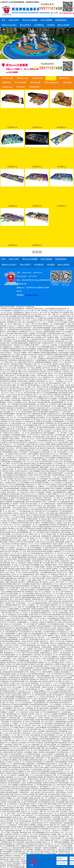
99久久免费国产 (10, 548)
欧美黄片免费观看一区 (59, 328)
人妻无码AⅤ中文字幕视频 (21, 345)
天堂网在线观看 (46, 647)
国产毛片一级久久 (23, 546)
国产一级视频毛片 (40, 358)
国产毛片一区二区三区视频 (54, 594)
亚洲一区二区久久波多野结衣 (48, 425)
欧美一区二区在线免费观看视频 (47, 393)
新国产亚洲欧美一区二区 (56, 494)
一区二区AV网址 (62, 433)
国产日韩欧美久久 (33, 787)
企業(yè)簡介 (14, 20)
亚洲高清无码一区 (62, 496)
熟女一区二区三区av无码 (38, 630)
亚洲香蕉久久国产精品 (16, 529)
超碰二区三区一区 (10, 561)
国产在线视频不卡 (58, 695)
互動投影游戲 (34, 87)
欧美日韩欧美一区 (67, 446)
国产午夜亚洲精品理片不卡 (11, 714)
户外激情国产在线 (60, 808)
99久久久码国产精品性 (13, 588)
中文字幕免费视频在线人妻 (37, 634)
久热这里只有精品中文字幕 (60, 766)
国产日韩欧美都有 (11, 360)
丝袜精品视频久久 (23, 622)
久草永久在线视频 (22, 798)
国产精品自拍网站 (20, 486)
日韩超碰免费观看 (16, 351)
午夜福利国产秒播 (13, 330)
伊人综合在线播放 (6, 513)
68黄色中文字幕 (39, 594)
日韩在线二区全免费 (53, 567)
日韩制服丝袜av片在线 (14, 322)
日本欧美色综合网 (55, 768)
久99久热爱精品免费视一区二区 (10, 655)
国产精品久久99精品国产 (34, 848)
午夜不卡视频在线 (55, 620)
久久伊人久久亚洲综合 (66, 748)
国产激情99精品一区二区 (36, 683)
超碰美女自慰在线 (19, 473)
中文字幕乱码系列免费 (13, 467)
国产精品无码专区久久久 (16, 601)
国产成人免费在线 (10, 861)
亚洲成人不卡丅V (58, 362)
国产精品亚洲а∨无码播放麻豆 (41, 611)
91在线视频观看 (16, 462)
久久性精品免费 (25, 609)
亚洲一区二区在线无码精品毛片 (33, 553)
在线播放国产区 (46, 536)
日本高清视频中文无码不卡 (47, 829)
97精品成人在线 (52, 617)
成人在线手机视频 (37, 666)
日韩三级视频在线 (8, 475)
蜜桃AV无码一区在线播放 (21, 584)
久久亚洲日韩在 (12, 804)
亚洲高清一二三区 (13, 416)
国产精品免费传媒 (61, 743)
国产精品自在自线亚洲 (14, 857)
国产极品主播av (15, 387)
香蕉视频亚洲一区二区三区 (13, 653)
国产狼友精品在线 (24, 611)
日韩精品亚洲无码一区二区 (47, 750)
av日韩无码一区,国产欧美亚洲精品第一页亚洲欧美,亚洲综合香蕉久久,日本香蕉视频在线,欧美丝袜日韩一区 (35, 2)
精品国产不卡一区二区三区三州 (55, 553)
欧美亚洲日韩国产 (58, 473)
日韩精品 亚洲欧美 (38, 423)
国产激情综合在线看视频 (8, 381)
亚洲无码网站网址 (40, 703)
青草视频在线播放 (11, 605)
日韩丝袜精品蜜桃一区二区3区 (21, 737)
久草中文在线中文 (38, 733)
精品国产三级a (10, 603)
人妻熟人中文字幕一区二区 (61, 500)
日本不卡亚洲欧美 (48, 337)
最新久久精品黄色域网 (40, 412)
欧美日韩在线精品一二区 (10, 500)
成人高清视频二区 (36, 651)
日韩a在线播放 (16, 400)
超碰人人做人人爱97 (45, 314)
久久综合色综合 (56, 431)
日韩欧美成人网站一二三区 (17, 718)
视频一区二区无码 (44, 485)
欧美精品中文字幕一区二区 (53, 775)
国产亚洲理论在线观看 (20, 664)
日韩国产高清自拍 (60, 664)
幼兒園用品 (39, 25)
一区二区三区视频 (28, 624)
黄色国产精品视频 (8, 569)
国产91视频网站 (13, 785)
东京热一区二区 (16, 574)
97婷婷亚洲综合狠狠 (54, 334)
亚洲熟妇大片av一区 (21, 347)
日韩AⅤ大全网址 (12, 377)
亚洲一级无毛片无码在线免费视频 (38, 771)
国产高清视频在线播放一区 (48, 351)
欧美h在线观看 (64, 353)
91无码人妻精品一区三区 (56, 360)
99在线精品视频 (42, 441)
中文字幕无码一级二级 (14, 410)
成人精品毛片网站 (54, 794)
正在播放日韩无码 (47, 343)
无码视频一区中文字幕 (28, 636)
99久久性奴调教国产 (64, 829)
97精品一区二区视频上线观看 (35, 567)
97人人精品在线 (21, 506)
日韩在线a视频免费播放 (12, 488)
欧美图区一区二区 (64, 351)
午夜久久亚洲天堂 (10, 389)
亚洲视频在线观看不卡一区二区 (17, 865)
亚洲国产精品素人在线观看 (48, 834)
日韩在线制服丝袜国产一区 (20, 435)
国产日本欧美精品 (18, 842)
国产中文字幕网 (45, 563)
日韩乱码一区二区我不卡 (37, 513)
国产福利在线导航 (54, 758)
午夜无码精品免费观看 (28, 349)
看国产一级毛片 (58, 565)
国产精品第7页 (27, 685)
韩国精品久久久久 (40, 316)
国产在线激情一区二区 (43, 418)
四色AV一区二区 (48, 842)
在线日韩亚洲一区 (27, 420)
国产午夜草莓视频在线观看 (16, 867)
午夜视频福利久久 (23, 530)
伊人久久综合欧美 (36, 332)
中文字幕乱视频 (10, 710)
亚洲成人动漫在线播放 (54, 546)
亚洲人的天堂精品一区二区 (34, 504)
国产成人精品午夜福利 (41, 708)
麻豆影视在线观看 (22, 628)
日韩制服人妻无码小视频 (45, 825)
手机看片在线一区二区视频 (13, 362)
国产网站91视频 (66, 517)
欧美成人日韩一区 (53, 534)
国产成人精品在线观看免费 (30, 467)
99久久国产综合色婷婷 (65, 477)
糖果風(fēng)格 (23, 78)
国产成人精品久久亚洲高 (34, 379)
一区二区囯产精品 (49, 660)
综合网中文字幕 (42, 374)
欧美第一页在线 (65, 385)
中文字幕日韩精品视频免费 (9, 639)
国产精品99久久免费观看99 (56, 630)
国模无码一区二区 (32, 569)
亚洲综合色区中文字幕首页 (37, 372)
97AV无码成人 (11, 622)
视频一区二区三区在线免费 (60, 563)
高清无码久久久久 (52, 442)
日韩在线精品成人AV (66, 653)
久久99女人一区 (22, 548)
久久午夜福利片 (62, 798)
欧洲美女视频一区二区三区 (51, 529)
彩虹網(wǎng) (7, 87)
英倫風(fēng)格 (64, 78)
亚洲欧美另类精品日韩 (50, 783)
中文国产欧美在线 (37, 326)
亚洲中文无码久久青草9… (18, 859)
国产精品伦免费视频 (53, 389)
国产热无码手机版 (30, 393)
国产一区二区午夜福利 (37, 532)
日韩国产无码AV (49, 538)
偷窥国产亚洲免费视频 (60, 714)
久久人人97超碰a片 (56, 483)
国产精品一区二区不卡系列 (64, 379)
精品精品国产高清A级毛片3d (56, 358)
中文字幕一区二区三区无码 (55, 710)
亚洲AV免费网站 (12, 332)
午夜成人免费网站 (36, 368)
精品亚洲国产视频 (43, 559)
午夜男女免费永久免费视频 (26, 381)
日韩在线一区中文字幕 (66, 617)
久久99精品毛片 (12, 825)
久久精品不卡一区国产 (52, 339)
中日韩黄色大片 (64, 370)
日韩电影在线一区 (19, 391)
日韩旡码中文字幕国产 (24, 561)
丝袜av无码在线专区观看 (25, 316)
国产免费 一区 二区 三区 (24, 831)
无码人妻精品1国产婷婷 (63, 571)
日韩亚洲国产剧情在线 (60, 819)
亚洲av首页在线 (32, 551)
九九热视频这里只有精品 (28, 747)
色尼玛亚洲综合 (61, 792)
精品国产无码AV (36, 584)
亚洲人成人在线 (48, 397)
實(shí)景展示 (26, 25)
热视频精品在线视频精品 (43, 362)
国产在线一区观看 (60, 825)
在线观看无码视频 (49, 332)
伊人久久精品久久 (40, 389)
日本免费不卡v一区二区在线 (36, 697)
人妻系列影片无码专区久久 (13, 834)
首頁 (3, 20)
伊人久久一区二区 (41, 322)
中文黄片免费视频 (34, 471)
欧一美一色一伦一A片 (14, 668)
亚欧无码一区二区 (28, 481)
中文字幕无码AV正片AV (18, 626)
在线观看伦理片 (24, 854)
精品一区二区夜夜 (14, 355)
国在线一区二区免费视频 (36, 399)
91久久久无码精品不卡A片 (46, 377)
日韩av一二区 (10, 517)
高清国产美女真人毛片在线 (17, 454)
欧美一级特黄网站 (46, 565)
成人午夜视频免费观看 (51, 370)
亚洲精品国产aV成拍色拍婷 (36, 408)
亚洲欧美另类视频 (57, 444)
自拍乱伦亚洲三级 (25, 670)
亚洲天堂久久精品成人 (64, 628)
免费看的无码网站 (23, 536)
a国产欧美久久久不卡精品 (58, 349)
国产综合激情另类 (64, 423)
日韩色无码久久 (52, 850)
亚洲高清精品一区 (60, 320)
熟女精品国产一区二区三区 (48, 699)
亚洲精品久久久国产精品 (54, 521)
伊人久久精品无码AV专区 (63, 584)
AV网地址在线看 (54, 469)
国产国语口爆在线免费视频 (20, 617)
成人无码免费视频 (53, 586)
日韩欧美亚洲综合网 (36, 854)
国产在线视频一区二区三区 (9, 854)
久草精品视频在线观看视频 (64, 448)
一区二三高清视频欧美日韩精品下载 (39, 603)
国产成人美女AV (35, 435)
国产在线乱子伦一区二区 (35, 538)
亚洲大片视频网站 (56, 488)
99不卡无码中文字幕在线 (35, 743)
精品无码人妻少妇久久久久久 (49, 454)
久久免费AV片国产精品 (38, 515)
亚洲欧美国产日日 (37, 745)
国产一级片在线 (32, 852)
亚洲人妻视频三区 (68, 615)
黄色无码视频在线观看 (48, 668)
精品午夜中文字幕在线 (19, 787)
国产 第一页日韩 (41, 659)
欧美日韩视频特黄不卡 (55, 727)
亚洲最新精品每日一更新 (31, 574)
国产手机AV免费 (25, 813)
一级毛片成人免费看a (20, 353)
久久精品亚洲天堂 (29, 421)
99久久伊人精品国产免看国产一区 (50, 569)
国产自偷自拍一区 (6, 444)
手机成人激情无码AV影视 (15, 789)
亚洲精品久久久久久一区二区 (30, 544)
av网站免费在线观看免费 (59, 815)
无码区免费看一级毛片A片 (27, 406)
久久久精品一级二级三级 (10, 464)
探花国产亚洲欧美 (17, 827)
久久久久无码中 (26, 387)
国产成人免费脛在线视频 (26, 720)
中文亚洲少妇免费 (48, 796)
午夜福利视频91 (65, 827)
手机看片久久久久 (36, 660)
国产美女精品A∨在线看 (10, 406)
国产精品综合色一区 (9, 729)
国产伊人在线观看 (43, 607)
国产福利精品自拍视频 (17, 756)
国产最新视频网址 (11, 611)
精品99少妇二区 (25, 823)
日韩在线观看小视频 (62, 802)
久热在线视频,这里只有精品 (56, 618)
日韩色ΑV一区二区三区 (30, 834)
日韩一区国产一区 (13, 813)
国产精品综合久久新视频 (10, 706)
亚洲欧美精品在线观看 (61, 355)
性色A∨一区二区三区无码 (18, 573)
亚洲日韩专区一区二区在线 (16, 492)
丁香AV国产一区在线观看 (29, 571)
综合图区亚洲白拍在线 (60, 410)
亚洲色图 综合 (49, 664)
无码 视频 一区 (19, 725)
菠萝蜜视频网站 (8, 452)
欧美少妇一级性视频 (10, 364)
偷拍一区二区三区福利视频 (47, 366)
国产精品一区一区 (36, 540)
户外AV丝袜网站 (5, 311)
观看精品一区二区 (59, 651)
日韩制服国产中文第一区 (12, 580)
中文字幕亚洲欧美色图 (30, 425)
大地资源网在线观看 (19, 341)
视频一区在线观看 (13, 833)
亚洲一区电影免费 (9, 506)
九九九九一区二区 (21, 739)
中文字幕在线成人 (13, 590)
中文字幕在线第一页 (60, 397)
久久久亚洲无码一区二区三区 (62, 464)
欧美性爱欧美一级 (13, 662)
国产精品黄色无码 (31, 844)
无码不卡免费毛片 (36, 490)
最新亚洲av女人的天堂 (60, 456)
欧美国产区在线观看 (58, 330)
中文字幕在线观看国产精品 (29, 800)
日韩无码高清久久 (46, 456)
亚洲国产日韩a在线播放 (44, 421)
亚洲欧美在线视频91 (67, 659)
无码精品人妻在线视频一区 (62, 672)
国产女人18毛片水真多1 (54, 408)
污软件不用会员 (63, 804)
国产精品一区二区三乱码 (13, 456)
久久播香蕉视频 (8, 473)
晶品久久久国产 (31, 391)
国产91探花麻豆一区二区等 (17, 551)
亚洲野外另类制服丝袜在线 (11, 349)
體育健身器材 (61, 20)
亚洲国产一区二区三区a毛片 (37, 618)
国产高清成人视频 (45, 473)
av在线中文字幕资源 (52, 827)
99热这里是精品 (34, 452)
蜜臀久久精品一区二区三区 (41, 580)
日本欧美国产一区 (41, 758)
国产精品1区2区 (40, 446)
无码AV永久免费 (8, 731)
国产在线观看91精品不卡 (59, 821)
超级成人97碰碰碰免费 (7, 840)
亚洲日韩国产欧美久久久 (18, 538)
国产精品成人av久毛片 (25, 429)
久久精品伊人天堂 (24, 666)
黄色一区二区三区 (27, 810)
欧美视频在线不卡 (43, 747)
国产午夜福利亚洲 (14, 768)
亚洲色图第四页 (32, 341)
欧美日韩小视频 (46, 588)
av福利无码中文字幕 (51, 599)
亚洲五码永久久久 (31, 485)
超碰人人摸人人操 (24, 370)
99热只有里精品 (60, 465)
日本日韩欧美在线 (21, 699)
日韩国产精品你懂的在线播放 (45, 720)
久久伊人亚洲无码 (66, 733)
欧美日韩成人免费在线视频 (55, 542)
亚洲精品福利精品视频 (61, 756)
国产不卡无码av (33, 699)
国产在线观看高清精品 (30, 829)
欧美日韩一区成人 (31, 725)
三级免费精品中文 (19, 312)
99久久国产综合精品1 (15, 421)
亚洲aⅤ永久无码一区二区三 (27, 374)
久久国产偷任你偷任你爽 (59, 391)
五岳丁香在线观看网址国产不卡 (51, 712)
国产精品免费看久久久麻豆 (31, 668)
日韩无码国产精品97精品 (14, 334)
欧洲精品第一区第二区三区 (34, 592)
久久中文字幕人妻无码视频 (63, 343)
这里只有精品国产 (60, 435)
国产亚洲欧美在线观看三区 (9, 691)
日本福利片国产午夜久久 (35, 506)
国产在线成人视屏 (10, 385)
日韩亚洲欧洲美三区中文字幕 (62, 576)
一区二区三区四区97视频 (62, 844)
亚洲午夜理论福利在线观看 (11, 812)
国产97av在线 (33, 314)
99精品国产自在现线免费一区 (63, 395)
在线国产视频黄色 (36, 465)
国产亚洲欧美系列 (21, 475)
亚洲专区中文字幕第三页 (56, 682)
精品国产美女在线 (13, 576)
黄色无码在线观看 (19, 848)
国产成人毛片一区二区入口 (13, 525)
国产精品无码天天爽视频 (58, 747)
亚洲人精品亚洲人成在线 (28, 464)
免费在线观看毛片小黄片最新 (31, 655)
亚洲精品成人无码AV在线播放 (18, 615)
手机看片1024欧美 (33, 563)
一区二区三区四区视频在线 (31, 647)
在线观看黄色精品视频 (20, 314)
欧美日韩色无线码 (38, 339)
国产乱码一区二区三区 (27, 819)
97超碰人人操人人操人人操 (19, 683)
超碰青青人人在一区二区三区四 (53, 450)
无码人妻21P (32, 347)
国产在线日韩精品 (37, 509)
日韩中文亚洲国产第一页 (31, 351)
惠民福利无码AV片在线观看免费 (57, 731)
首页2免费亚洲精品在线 (48, 573)
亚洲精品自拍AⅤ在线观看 (25, 521)
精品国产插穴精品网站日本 (30, 680)
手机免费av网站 (5, 563)
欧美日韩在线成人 (33, 573)
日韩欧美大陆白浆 (65, 548)
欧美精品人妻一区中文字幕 (17, 836)
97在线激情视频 (63, 399)
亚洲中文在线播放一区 (7, 798)
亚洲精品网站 (30, 764)
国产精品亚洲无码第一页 (56, 706)
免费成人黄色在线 (49, 490)
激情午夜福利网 (9, 699)
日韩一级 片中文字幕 (41, 383)
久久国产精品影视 (13, 758)
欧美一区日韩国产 (62, 812)
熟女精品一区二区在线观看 (64, 838)
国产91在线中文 (15, 437)
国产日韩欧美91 (66, 529)
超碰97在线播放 (64, 777)
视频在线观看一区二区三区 (49, 467)
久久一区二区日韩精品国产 (24, 703)
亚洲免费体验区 (45, 789)
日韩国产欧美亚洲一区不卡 (40, 823)
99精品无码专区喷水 (30, 469)
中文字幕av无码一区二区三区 (10, 383)
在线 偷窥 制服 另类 (44, 402)
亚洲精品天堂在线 (64, 550)
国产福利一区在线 (55, 607)
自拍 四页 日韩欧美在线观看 (35, 517)
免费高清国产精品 (33, 582)
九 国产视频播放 (33, 739)
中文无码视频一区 (57, 817)
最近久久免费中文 (20, 838)
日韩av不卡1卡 (57, 314)
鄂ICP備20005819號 (32, 295)
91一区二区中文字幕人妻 (45, 395)
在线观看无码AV (24, 332)
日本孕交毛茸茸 (13, 747)
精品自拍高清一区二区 (30, 525)
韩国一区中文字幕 (23, 735)
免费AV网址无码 (10, 741)
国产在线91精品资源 (28, 542)
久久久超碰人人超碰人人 (21, 540)
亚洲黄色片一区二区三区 (52, 592)
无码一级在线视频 (31, 682)
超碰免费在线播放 (61, 722)
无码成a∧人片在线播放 (14, 402)
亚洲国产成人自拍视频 (46, 318)
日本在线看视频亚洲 (27, 383)
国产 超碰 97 (18, 731)
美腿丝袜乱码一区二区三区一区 (62, 638)
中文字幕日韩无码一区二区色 (19, 722)
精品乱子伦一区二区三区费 (60, 789)
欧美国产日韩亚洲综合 (25, 364)
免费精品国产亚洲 (58, 536)
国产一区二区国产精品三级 (13, 481)
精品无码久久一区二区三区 (41, 831)
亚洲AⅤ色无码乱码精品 (61, 626)
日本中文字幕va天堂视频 (63, 641)
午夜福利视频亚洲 (11, 632)
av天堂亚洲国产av (67, 412)
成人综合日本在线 (20, 479)
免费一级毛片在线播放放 (49, 748)
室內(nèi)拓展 (35, 82)
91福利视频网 (40, 764)
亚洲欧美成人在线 (64, 643)
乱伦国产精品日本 (11, 370)
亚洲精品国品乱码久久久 (58, 771)
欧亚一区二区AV (32, 750)
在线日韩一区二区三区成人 (30, 812)
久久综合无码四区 (47, 754)
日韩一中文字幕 (31, 460)
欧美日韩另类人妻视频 (10, 374)
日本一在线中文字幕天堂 (40, 387)
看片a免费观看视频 (38, 833)
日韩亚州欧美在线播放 (22, 586)
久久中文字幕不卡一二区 (16, 689)
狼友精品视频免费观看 (19, 557)
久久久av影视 (55, 639)
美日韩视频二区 (65, 639)
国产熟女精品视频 (66, 534)
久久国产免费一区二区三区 (50, 385)
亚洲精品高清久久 (54, 412)
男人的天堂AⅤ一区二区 (52, 813)
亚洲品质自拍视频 (11, 666)
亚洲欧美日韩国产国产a (24, 328)
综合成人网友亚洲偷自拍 (49, 471)
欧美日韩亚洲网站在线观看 (40, 483)
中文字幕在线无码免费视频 (26, 418)
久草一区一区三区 (28, 462)
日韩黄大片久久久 (66, 794)
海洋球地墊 (21, 87)
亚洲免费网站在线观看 (57, 387)
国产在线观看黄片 (41, 624)
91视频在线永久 (24, 792)
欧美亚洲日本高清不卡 (58, 716)
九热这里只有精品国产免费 (46, 678)
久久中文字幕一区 (33, 643)
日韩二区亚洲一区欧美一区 (60, 676)
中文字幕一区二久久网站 (60, 611)
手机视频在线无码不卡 (49, 523)
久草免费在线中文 (12, 458)
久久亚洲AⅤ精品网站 (44, 817)
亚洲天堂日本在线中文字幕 (16, 318)
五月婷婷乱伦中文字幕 (11, 819)
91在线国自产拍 (17, 311)
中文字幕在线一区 (36, 657)
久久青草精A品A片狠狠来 (18, 399)
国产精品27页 (16, 680)
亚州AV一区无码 (35, 439)
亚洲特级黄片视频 (65, 691)
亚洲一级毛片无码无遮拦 (56, 441)
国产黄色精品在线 (60, 318)
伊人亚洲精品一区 (43, 404)
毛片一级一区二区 (15, 335)
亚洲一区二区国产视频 (22, 565)
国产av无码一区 (23, 605)
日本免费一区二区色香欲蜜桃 (29, 639)
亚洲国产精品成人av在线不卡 (49, 653)
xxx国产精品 (21, 460)
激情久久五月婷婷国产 (21, 452)
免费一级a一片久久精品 (47, 812)
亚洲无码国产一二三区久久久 (40, 345)
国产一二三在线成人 (31, 356)
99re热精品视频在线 (38, 458)
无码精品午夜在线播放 (10, 760)
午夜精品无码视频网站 (50, 848)
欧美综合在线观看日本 (45, 626)
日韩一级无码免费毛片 (61, 452)
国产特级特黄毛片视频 (51, 777)
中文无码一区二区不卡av (8, 546)
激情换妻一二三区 (45, 674)
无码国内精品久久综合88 (38, 546)
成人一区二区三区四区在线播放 (22, 412)
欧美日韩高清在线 (44, 815)
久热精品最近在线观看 (60, 588)
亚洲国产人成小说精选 (66, 425)
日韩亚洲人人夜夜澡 (13, 420)
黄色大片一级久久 (28, 781)
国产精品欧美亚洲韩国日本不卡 (42, 613)
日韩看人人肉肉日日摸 (19, 643)
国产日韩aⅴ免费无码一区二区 (47, 406)
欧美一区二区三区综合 (45, 725)
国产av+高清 (14, 599)
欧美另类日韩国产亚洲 (58, 527)
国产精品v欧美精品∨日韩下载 (47, 852)
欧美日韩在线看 (35, 687)
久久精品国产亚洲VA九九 (29, 638)
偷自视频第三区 (46, 410)
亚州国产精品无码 (21, 471)
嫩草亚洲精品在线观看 (35, 777)
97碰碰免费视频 (43, 525)
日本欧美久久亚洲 (14, 542)
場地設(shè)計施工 (9, 25)
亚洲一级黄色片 (43, 460)
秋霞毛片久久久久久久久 (28, 477)
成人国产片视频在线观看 (29, 802)
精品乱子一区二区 (28, 695)
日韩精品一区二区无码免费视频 (22, 766)
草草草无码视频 (63, 783)
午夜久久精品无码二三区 (29, 815)
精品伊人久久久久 (29, 508)
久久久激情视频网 (54, 670)
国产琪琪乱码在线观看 (42, 488)
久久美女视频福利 (24, 483)
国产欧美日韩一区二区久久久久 (50, 787)
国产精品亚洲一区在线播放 (23, 752)
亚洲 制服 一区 (55, 345)
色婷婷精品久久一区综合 (35, 718)
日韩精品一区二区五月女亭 (53, 718)
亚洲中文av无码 (44, 639)
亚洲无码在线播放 (25, 330)
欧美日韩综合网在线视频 (28, 404)
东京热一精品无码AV (30, 402)
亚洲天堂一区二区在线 (44, 416)
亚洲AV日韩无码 (15, 597)
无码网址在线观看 (11, 773)
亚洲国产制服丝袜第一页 (25, 693)
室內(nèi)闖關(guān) (52, 82)
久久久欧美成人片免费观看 (16, 775)
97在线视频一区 (42, 494)
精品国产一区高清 (19, 504)
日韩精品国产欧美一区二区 (24, 358)
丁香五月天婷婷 (17, 508)
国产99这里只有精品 (40, 335)
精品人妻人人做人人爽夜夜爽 (23, 708)
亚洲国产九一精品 (13, 823)
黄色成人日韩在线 (57, 645)
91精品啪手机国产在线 (23, 414)
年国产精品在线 (13, 442)
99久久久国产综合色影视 (46, 341)
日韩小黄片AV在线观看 (38, 773)
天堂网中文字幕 (8, 433)
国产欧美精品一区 (8, 739)
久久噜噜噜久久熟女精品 (12, 636)
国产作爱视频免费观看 (7, 414)
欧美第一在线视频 (29, 334)
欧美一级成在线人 (43, 311)
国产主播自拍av (25, 769)
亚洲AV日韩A (58, 462)
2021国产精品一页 (53, 502)
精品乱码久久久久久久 (10, 607)
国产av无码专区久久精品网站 (35, 492)
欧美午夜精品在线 (55, 383)
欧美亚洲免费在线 (58, 475)
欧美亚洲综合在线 (19, 592)
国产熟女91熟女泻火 (48, 792)
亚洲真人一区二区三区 (56, 376)
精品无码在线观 (8, 701)
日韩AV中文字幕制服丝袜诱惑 (61, 519)
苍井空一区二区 (53, 374)
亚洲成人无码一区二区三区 (37, 534)
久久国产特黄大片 (65, 437)
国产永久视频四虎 (62, 800)
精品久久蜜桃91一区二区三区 (63, 544)
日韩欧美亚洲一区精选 (40, 670)
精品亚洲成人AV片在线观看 (60, 312)
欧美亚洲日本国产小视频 (61, 725)
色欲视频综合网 (20, 697)
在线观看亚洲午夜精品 (64, 458)
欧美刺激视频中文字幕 (21, 672)
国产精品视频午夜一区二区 (34, 689)
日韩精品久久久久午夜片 (65, 689)
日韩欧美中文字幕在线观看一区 (10, 594)
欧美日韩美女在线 (49, 465)
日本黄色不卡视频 (55, 404)
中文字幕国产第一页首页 (38, 586)
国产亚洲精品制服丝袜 (11, 496)
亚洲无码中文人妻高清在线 (22, 733)
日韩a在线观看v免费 (13, 802)
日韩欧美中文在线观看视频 (31, 410)
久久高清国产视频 (24, 337)
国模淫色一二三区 (30, 441)
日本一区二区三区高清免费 (19, 748)
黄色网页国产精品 (66, 339)
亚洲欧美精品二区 (14, 638)
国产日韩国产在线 (41, 794)
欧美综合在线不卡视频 (34, 397)
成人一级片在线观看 (7, 479)
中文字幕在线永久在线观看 (33, 529)
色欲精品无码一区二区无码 (64, 341)
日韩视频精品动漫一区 (7, 660)
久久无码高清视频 (66, 846)
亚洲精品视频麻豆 (41, 481)
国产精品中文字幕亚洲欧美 (58, 525)
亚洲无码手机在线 (23, 465)
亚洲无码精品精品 (25, 821)
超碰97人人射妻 (26, 580)
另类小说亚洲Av (36, 792)
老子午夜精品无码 (19, 844)
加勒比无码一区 (12, 337)
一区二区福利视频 (13, 404)
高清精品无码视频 (25, 450)
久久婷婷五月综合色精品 (10, 769)
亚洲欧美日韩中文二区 (50, 550)
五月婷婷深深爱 (41, 508)
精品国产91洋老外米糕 (26, 727)
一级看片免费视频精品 (38, 701)
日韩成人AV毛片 (62, 573)
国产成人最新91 (35, 523)
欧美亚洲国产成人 (17, 356)
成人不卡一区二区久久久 (10, 670)
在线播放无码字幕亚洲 (54, 701)
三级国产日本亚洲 (47, 687)
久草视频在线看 (59, 754)
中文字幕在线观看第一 (66, 511)
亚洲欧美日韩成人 (58, 420)
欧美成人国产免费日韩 (45, 355)
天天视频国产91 (21, 771)
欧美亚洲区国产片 (61, 720)
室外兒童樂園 (46, 20)
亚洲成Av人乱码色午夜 (20, 513)
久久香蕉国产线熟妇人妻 (50, 632)
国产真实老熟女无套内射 (43, 695)
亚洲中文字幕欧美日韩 (52, 532)
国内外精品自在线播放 (45, 551)
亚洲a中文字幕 (28, 731)
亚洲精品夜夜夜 (8, 672)
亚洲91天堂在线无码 (43, 391)
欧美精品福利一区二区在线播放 (37, 479)
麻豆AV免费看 (43, 682)
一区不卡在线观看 (55, 704)
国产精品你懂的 (54, 530)
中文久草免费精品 (54, 479)
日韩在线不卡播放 (6, 391)
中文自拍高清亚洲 (24, 632)
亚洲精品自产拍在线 (58, 574)
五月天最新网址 (24, 657)
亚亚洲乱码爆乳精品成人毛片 (46, 785)
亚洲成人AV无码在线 (18, 674)
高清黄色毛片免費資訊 (33, 808)
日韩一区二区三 (36, 450)
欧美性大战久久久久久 (28, 494)
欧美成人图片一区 (44, 716)
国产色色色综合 (66, 460)
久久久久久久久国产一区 (31, 456)
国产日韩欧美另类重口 (17, 366)
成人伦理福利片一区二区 (8, 735)
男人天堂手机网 (18, 427)
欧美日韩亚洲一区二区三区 (55, 697)
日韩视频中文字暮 (40, 850)
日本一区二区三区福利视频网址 (21, 527)
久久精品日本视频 (36, 320)
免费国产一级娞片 (54, 636)
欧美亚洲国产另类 (53, 659)
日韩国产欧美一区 (31, 318)
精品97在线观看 (16, 754)
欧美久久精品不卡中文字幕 (42, 429)
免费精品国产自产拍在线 (43, 819)
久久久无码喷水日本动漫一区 (21, 509)
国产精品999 (24, 442)
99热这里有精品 (16, 695)
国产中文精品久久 (61, 660)
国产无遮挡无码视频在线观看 (58, 481)
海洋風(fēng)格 (8, 78)
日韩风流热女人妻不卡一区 (11, 339)
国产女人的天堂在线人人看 (54, 833)
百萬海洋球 (6, 82)
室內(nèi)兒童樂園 (30, 20)
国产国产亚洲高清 (10, 676)
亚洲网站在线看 (10, 620)
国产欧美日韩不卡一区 (51, 326)
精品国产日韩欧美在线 (47, 448)
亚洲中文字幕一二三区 (30, 716)
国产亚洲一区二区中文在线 (41, 821)
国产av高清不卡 (15, 645)
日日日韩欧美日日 (20, 408)
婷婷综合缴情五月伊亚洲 (10, 477)
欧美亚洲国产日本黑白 (59, 418)
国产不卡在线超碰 (51, 399)
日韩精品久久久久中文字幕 (63, 551)
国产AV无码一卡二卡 (63, 582)
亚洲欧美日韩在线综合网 (37, 710)
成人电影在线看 (35, 536)
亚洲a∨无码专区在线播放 (47, 496)
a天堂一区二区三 (11, 418)
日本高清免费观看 (41, 727)
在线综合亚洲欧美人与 (36, 724)
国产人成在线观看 (28, 322)
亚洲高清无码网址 (11, 559)
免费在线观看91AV (48, 584)
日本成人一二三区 (51, 683)
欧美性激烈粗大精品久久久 (38, 760)
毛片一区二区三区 (16, 829)
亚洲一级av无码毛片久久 (58, 311)
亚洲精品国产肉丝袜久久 (18, 582)
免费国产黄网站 (26, 437)
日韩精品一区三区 (6, 427)
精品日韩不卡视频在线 (45, 597)
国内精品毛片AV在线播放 (15, 441)
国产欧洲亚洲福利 (60, 439)
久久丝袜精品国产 (49, 762)
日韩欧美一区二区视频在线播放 (61, 580)
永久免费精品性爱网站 (43, 590)
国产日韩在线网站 (6, 341)
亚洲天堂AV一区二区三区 (26, 659)
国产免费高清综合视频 (17, 682)
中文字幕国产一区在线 (47, 838)
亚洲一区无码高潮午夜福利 (44, 462)
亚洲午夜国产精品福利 (57, 486)
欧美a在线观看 (63, 393)
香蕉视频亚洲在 (21, 550)
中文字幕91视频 (36, 632)
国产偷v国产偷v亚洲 (59, 416)
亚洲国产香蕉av (19, 808)
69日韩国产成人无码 (58, 603)
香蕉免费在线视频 (19, 764)
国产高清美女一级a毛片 (47, 582)
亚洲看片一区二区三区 (22, 439)
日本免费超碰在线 (58, 421)
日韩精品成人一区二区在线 (64, 791)
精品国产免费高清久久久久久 (54, 605)
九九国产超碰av (21, 603)
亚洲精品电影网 (21, 840)
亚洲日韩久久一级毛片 (47, 641)
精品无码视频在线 (67, 345)
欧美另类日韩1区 (65, 703)
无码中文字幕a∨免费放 (41, 768)
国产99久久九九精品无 (59, 400)
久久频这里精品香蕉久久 (22, 701)
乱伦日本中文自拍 (14, 395)
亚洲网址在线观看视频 (34, 783)
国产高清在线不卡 (25, 500)
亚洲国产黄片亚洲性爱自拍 (63, 796)
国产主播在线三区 (67, 592)
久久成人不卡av (12, 326)
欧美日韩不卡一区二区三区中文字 (36, 601)
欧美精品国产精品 (19, 852)
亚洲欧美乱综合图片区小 (26, 360)
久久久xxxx (66, 590)
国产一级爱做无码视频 (64, 366)
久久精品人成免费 (44, 444)
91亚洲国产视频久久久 (61, 781)
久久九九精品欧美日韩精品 (31, 754)
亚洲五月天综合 (40, 542)
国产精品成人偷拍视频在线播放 (34, 827)
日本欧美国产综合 (51, 423)
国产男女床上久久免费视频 (41, 330)
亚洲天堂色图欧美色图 (28, 645)
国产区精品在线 (49, 320)
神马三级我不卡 (39, 649)
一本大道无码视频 (27, 594)
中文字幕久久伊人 (22, 710)
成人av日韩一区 (45, 312)
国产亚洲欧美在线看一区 (32, 519)
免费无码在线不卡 (47, 756)
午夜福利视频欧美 (41, 360)
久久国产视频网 (52, 693)
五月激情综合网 (27, 335)
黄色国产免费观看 (25, 599)
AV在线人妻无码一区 (52, 437)
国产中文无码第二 (33, 838)
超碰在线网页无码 (37, 433)
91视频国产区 (47, 651)
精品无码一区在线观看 (33, 756)
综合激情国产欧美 (60, 724)
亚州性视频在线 (35, 735)
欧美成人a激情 (46, 519)
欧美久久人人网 (9, 358)
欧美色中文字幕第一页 (46, 844)
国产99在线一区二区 (49, 368)
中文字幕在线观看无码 (58, 356)
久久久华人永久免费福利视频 (15, 485)
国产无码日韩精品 (22, 448)
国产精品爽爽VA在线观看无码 (57, 773)
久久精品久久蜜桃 (22, 634)
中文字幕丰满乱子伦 (58, 674)
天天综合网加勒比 (24, 804)
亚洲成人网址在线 (34, 798)
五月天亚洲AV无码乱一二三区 (47, 477)
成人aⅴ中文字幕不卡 (48, 722)
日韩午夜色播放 (66, 532)
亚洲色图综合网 (41, 595)
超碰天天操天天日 (28, 362)
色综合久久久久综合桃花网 (13, 624)
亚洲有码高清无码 (14, 678)
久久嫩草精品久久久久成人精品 (58, 760)
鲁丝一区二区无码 (8, 703)
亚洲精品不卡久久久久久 (37, 442)
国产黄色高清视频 (53, 515)
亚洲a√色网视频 (23, 760)
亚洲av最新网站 (42, 469)
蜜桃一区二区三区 (22, 741)
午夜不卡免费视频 (34, 353)
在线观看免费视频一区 (58, 402)
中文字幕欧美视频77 (51, 854)
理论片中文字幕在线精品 (40, 737)
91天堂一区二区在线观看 (12, 815)
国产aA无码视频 (11, 316)
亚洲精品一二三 (43, 486)
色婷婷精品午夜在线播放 (13, 446)
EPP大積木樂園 (21, 82)
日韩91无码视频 (5, 630)
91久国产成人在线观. (53, 446)
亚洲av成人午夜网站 (60, 685)
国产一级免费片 (28, 649)
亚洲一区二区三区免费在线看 (31, 588)
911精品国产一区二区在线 (15, 712)
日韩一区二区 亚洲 (23, 729)
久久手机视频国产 (60, 687)
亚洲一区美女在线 (64, 680)
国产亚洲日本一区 (49, 769)
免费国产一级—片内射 (37, 605)
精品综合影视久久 (52, 764)
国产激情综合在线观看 (44, 464)
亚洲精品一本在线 (20, 641)
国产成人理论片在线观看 (31, 653)
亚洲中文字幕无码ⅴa (18, 379)
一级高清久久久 (56, 831)
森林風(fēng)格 (38, 78)
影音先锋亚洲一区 (16, 431)
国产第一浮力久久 (53, 335)
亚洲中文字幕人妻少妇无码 (53, 509)
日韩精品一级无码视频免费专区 (56, 492)
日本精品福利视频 (6, 540)
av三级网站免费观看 (38, 691)
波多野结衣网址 (15, 494)
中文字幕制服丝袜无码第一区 (58, 624)
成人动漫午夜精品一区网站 (53, 506)
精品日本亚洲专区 (16, 425)
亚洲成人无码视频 (28, 794)
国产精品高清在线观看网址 (20, 704)
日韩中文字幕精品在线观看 (41, 527)
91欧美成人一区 (62, 555)
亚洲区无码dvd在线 (55, 601)
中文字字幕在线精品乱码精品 (42, 500)
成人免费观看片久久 (7, 347)
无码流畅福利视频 (19, 502)
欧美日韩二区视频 (33, 641)
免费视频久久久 (32, 486)
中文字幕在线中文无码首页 (27, 377)
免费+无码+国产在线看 (36, 628)
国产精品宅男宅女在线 (66, 693)
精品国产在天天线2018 (8, 448)
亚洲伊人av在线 (15, 810)
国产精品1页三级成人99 (47, 779)
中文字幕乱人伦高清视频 (63, 678)
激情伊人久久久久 (49, 379)
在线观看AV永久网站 (27, 488)
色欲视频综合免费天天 (28, 678)
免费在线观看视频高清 (29, 597)
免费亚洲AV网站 (12, 657)
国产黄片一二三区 (44, 356)
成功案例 (51, 25)
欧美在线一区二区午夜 (7, 618)
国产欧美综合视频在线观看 (39, 530)
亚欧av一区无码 (63, 834)
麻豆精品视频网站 (61, 762)
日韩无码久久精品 (37, 813)
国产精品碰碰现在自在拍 (46, 802)
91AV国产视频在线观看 (22, 651)
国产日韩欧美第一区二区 (22, 578)
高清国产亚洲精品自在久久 (9, 450)
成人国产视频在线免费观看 (20, 630)
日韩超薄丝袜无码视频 (39, 414)
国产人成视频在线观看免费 (25, 846)
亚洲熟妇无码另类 (6, 345)
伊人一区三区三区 (46, 714)
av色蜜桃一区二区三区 (19, 397)
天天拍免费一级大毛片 (63, 769)
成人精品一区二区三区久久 (47, 555)
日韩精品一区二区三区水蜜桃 (57, 322)
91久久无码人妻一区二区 (19, 534)
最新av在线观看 (20, 517)
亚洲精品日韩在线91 (56, 823)
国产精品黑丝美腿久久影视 (26, 376)
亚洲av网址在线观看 (50, 804)
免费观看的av (61, 406)
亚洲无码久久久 (64, 632)
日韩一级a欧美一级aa (44, 645)
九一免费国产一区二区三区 (19, 724)
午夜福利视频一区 (67, 741)
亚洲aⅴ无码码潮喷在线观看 (28, 496)
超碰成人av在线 (62, 523)
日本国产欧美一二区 (49, 498)
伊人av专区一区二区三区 (15, 393)
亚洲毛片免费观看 (62, 779)
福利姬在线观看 (15, 555)
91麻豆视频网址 (8, 852)
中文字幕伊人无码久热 (40, 706)
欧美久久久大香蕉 (37, 804)
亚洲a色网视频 (35, 565)
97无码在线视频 (50, 458)
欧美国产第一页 (45, 574)
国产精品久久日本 (22, 372)
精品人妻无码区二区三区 (64, 538)
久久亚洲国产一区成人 (10, 659)
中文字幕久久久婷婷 (23, 515)
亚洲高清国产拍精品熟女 (18, 779)
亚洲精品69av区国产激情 (29, 355)
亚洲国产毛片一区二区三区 (49, 680)
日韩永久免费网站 (31, 806)
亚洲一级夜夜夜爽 (63, 750)
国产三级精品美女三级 (28, 395)
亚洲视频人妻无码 (43, 349)
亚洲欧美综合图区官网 (53, 517)
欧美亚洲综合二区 (41, 846)
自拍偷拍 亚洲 (5, 343)
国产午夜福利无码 (59, 597)
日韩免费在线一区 (23, 368)
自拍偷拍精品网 (65, 502)
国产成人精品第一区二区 (50, 655)
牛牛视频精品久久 (53, 634)
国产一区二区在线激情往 (28, 416)
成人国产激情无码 (36, 498)
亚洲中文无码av (18, 817)
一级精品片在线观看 (59, 647)
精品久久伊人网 (42, 636)
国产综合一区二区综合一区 (22, 613)
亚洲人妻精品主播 (52, 513)
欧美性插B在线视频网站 (62, 842)
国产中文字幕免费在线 (50, 511)
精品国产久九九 (5, 743)
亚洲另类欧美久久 (38, 561)
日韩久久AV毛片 (17, 649)
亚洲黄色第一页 (5, 617)
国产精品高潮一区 (46, 452)
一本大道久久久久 (6, 848)
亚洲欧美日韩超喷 (11, 720)
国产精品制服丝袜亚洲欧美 (54, 649)
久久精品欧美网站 (37, 769)
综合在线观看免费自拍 (41, 810)
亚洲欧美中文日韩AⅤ (9, 490)
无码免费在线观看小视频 (47, 800)
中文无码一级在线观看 (13, 863)
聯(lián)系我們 (64, 25)
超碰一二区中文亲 (25, 706)
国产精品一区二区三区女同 (56, 595)
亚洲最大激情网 (20, 569)
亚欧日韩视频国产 (49, 433)
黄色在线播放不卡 (51, 752)
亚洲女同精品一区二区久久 (45, 381)
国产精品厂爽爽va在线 (14, 716)
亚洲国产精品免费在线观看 (9, 792)
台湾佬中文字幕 (40, 521)
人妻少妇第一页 (26, 339)
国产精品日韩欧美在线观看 (46, 427)
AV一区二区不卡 (17, 553)
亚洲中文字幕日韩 (35, 741)
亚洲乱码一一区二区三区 (22, 433)
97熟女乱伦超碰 (5, 796)
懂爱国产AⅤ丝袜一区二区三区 (12, 469)
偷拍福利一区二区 (20, 856)
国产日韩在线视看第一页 (36, 548)
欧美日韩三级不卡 (24, 773)
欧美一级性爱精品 (22, 861)
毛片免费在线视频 (8, 697)
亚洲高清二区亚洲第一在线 (30, 714)
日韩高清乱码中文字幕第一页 (43, 685)
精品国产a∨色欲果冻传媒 (59, 485)
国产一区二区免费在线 (49, 798)
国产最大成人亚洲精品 (57, 559)
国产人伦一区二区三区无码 (43, 364)
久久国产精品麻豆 (41, 376)
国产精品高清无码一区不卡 (13, 685)
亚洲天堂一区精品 (24, 326)
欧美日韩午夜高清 (8, 471)
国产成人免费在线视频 (60, 613)
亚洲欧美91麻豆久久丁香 (29, 555)
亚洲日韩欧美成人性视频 (47, 571)
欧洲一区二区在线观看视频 (27, 607)
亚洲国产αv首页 (60, 806)
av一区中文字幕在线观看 (51, 540)
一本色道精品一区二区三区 (63, 381)
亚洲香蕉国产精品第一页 (28, 785)
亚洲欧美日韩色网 (35, 343)
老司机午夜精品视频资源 (47, 739)
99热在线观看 (49, 724)
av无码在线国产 (31, 626)
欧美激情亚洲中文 (55, 737)
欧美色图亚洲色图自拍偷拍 (39, 704)
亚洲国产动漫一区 (35, 615)
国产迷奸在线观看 (50, 745)
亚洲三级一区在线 (50, 628)
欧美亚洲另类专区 (46, 544)
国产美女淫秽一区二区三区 (21, 320)
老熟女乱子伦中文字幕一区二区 (14, 567)
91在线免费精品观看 (22, 660)
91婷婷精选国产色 (28, 446)
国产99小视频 (67, 521)
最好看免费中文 (55, 708)
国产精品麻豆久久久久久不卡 (56, 508)
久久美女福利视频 (32, 674)
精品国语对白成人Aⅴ (54, 414)
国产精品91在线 (22, 620)
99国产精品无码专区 (52, 548)
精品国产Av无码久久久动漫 (20, 796)
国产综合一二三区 (45, 638)
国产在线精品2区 (60, 557)
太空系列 (51, 78)
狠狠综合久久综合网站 (19, 743)
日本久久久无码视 (64, 854)
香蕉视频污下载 (63, 836)
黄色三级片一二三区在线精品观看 (19, 511)
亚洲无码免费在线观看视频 (42, 328)
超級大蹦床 (67, 82)
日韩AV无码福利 (35, 796)
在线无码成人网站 (37, 370)
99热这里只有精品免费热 (58, 609)
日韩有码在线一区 (28, 400)
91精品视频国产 (8, 708)
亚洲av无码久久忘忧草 (46, 557)
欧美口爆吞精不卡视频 (66, 442)
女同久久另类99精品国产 (42, 400)
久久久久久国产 (22, 777)
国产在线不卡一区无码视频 (60, 840)
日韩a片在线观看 (14, 800)
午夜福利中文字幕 (31, 366)
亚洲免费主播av (33, 557)
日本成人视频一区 (64, 764)
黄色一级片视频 (36, 337)
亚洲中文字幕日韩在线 (30, 431)
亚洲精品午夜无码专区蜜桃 (20, 523)
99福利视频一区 (10, 777)
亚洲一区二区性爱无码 (18, 563)
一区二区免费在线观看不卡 (58, 324)
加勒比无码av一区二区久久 (22, 324)
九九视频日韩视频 (13, 609)
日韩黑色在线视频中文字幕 (40, 609)
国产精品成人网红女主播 (25, 389)
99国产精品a (47, 475)
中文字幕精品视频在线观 (46, 347)
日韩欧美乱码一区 (24, 458)
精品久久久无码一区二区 (16, 762)
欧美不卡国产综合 (10, 328)
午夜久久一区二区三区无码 (52, 666)
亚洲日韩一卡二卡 (17, 519)
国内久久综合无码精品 (32, 712)
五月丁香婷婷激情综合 (64, 745)
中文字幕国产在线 (61, 377)
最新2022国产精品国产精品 (20, 498)
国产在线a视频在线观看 (27, 595)
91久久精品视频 (56, 590)
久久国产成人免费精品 (50, 657)
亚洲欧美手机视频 (34, 748)
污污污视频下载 (22, 385)
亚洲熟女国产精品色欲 (14, 850)
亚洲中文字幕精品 (49, 791)
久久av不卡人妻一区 (30, 311)
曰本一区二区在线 (19, 806)
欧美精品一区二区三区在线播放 (49, 662)
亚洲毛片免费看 (5, 397)
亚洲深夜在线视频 (40, 693)
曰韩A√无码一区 (64, 599)
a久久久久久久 (9, 651)
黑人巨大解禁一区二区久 (21, 687)
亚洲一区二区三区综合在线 (34, 775)
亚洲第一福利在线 (39, 752)
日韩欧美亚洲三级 (37, 599)
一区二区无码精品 (19, 444)
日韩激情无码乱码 (33, 779)
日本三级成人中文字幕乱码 (10, 544)
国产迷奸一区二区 (33, 840)
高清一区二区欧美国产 (54, 372)
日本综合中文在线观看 (52, 733)
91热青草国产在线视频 (27, 590)
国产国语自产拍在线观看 (34, 762)
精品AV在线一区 (21, 618)
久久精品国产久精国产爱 (38, 622)
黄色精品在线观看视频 (34, 550)
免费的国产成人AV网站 (54, 622)
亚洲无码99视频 (49, 743)
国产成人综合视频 (44, 431)
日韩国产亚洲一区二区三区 (22, 745)
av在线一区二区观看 (52, 691)
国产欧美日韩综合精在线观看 (51, 615)
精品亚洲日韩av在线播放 (33, 842)
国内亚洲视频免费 (22, 532)
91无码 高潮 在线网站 (38, 578)
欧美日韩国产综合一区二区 (38, 729)
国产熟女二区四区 (66, 389)
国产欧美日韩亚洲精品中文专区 (36, 502)
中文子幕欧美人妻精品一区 (61, 429)
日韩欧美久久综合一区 (14, 647)
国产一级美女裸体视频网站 (41, 676)
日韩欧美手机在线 (54, 846)
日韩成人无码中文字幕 (35, 475)
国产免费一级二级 (13, 821)
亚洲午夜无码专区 (27, 768)
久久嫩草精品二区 (50, 689)
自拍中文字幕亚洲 (14, 571)
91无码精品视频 (5, 462)
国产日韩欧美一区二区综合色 (48, 836)
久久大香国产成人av (45, 576)
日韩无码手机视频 (47, 439)
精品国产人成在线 (58, 364)
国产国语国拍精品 (34, 385)
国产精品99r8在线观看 (7, 750)
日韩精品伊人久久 (32, 473)
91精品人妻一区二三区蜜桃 (42, 766)
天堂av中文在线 (5, 695)
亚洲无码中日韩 (34, 448)
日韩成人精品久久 (10, 376)
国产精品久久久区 (25, 691)
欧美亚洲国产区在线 (9, 532)
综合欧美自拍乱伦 (61, 490)
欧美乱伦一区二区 (55, 460)
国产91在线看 (61, 368)
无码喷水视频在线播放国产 (49, 353)
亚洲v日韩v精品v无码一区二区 (21, 423)
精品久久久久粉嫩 (10, 515)
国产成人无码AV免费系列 (40, 324)
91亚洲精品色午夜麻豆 (14, 781)
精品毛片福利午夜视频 (27, 758)
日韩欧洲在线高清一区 (66, 852)
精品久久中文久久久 (32, 312)
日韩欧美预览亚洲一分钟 (38, 617)
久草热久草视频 (60, 427)
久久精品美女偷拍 (38, 437)
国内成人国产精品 (47, 435)
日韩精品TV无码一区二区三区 (38, 620)
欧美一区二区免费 (55, 810)
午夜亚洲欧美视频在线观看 (19, 343)
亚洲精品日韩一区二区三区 (44, 781)
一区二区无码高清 (53, 316)
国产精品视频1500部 (55, 729)
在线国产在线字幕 (31, 444)
